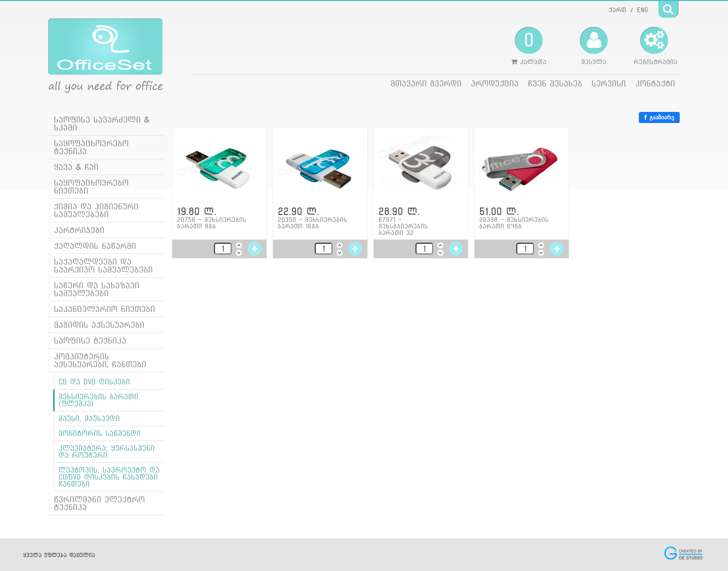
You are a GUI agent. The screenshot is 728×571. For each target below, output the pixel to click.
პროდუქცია (495, 83)
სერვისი (609, 83)
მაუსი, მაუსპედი (89, 419)
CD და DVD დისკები (94, 382)
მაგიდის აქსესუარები (99, 325)
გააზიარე (659, 117)
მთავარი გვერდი (426, 83)
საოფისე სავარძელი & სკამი (102, 123)
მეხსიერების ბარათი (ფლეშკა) (98, 400)
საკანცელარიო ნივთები (104, 309)
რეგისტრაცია (656, 46)
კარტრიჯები (79, 230)
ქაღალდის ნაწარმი (95, 246)
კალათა (529, 46)
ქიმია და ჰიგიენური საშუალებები (96, 210)
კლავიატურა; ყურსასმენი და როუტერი (107, 452)
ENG (643, 10)
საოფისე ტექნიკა (90, 341)
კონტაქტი (655, 83)
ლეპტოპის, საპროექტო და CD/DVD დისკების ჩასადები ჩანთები (109, 477)
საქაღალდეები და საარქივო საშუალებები (103, 266)
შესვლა (594, 46)
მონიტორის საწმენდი (100, 433)
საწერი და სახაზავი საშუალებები (97, 289)
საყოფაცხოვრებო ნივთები (91, 187)
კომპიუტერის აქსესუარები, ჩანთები (100, 360)
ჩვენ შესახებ (555, 83)
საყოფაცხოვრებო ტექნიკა (91, 147)
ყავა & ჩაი (76, 167)
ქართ (617, 10)
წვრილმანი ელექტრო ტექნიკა (99, 503)
